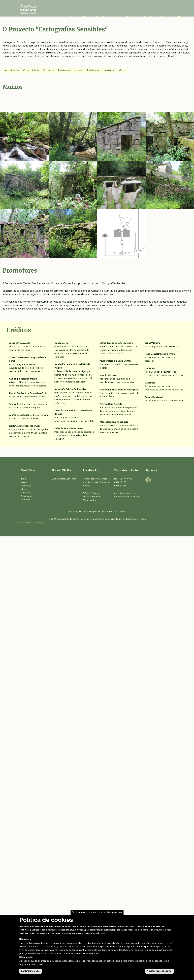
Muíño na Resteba (170, 139)
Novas (86, 17)
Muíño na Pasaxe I (24, 139)
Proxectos (26, 486)
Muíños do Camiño (170, 188)
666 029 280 (120, 482)
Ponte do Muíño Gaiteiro (73, 139)
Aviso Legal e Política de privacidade (87, 512)
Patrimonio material (71, 71)
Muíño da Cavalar (73, 236)
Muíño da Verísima (121, 139)
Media (24, 489)
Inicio (74, 17)
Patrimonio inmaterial (101, 71)
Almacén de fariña (24, 236)
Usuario (178, 17)
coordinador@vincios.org (127, 497)
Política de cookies (116, 512)
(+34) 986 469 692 (123, 479)
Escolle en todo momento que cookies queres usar (97, 912)
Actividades (12, 71)
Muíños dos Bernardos (24, 188)
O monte (49, 71)
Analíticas (27, 940)
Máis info (100, 933)
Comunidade (31, 71)
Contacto (165, 17)
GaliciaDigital (38, 523)
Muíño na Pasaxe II (73, 188)
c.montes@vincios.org (125, 493)
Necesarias (27, 958)
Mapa (122, 71)
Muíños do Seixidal (121, 188)
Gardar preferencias (31, 971)
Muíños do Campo (121, 236)
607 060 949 (120, 486)
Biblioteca (132, 17)
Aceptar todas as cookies (160, 971)
